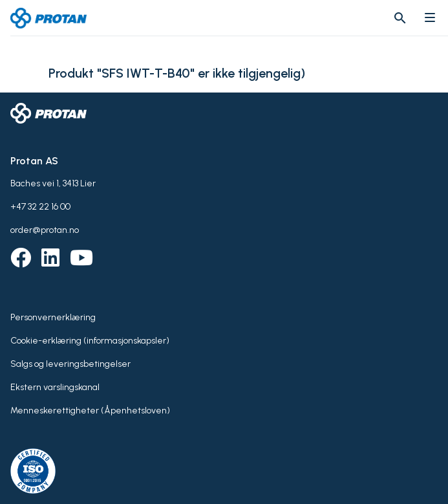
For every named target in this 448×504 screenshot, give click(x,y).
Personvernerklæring (53, 317)
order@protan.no (45, 230)
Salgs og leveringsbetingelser (70, 364)
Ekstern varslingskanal (55, 387)
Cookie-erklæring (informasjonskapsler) (90, 341)
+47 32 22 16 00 (40, 207)
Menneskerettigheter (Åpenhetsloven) (90, 411)
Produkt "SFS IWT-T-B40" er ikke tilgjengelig (175, 73)
